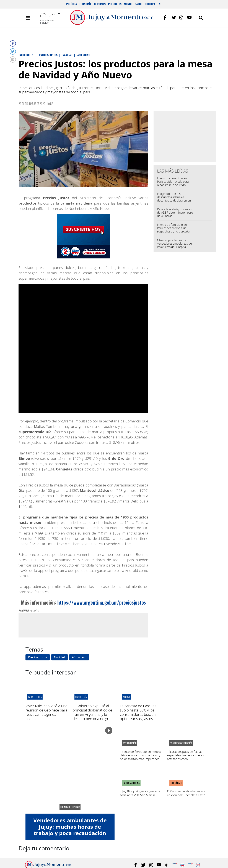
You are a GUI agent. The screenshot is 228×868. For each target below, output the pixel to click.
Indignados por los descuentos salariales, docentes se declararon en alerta (174, 199)
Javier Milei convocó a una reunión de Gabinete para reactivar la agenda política (46, 712)
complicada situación (181, 743)
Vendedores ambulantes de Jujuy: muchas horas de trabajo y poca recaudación (70, 827)
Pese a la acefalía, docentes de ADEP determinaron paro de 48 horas (175, 213)
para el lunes (35, 697)
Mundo (128, 4)
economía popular (70, 807)
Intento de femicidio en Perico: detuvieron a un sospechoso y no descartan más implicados (174, 230)
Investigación (129, 743)
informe (126, 697)
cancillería (81, 697)
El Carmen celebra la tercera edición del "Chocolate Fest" (186, 793)
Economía (85, 4)
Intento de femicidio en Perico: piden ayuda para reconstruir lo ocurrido (173, 182)
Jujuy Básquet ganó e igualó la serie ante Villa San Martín (140, 793)
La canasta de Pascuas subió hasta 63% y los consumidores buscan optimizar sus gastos (138, 712)
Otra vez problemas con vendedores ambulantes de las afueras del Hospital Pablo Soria (174, 245)
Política (72, 4)
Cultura (150, 4)
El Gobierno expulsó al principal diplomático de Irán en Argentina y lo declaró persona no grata (93, 712)
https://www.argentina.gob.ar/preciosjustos (102, 602)
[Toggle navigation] (28, 18)
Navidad (59, 657)
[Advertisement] (83, 625)
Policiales (115, 4)
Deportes (100, 4)
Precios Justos (38, 657)
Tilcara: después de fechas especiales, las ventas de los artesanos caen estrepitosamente (186, 757)
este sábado (176, 783)
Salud (139, 4)
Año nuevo (79, 657)
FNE (160, 4)
